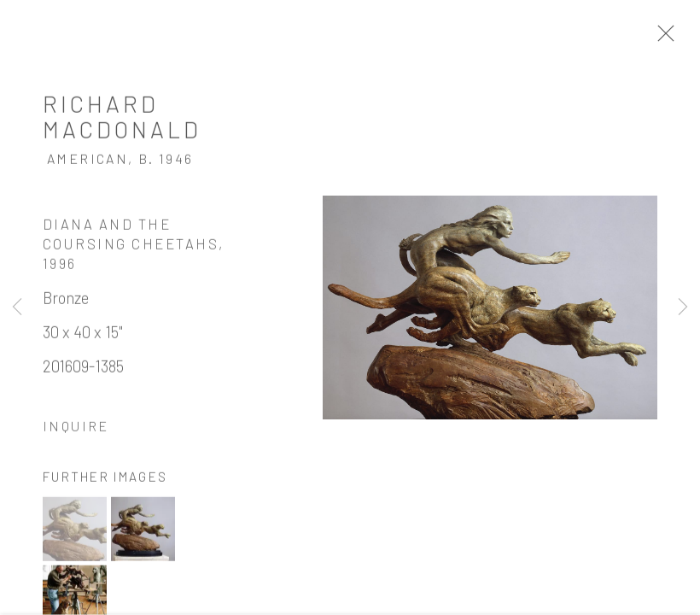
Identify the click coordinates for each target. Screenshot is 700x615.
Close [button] (662, 38)
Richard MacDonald (122, 118)
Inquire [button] (76, 428)
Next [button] (683, 307)
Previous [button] (17, 307)
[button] (75, 531)
